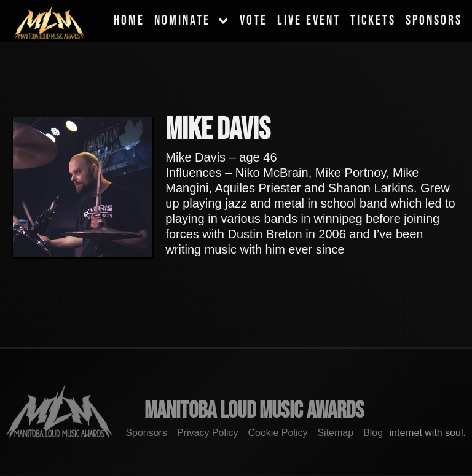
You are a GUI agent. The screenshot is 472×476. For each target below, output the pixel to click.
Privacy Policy (208, 433)
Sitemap (335, 433)
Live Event (309, 21)
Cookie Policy (278, 433)
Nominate (192, 21)
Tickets (373, 21)
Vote (254, 21)
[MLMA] (49, 21)
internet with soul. (431, 433)
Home (129, 21)
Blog (373, 433)
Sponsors (434, 21)
